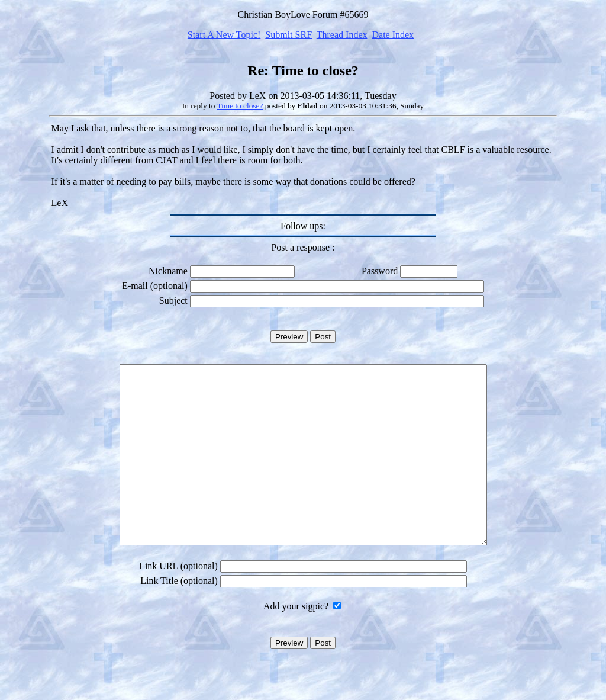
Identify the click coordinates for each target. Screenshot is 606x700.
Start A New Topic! (224, 35)
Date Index (393, 35)
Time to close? (240, 106)
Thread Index (342, 35)
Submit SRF (289, 35)
